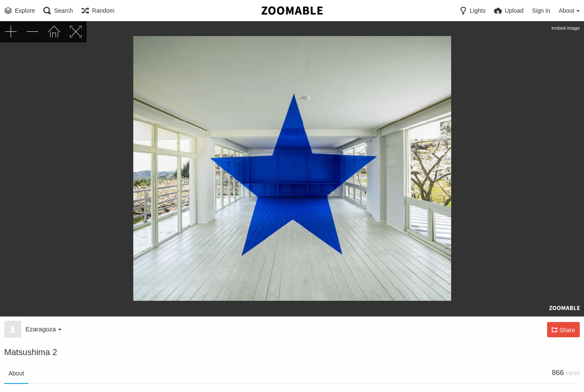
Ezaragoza (44, 329)
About (16, 373)
